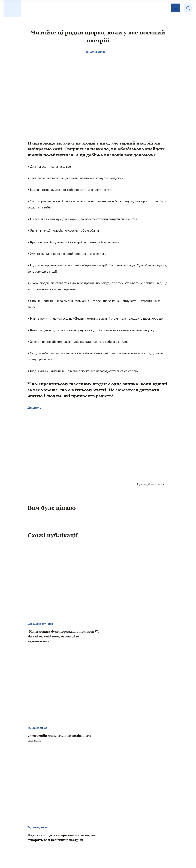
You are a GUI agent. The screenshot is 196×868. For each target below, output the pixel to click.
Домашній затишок (80, 834)
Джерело (34, 409)
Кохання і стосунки (116, 834)
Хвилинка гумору (175, 834)
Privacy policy (132, 857)
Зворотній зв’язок (129, 815)
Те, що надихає (46, 834)
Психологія (146, 834)
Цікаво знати (18, 834)
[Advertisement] (63, 443)
